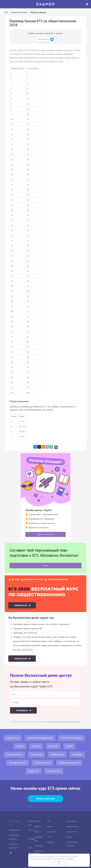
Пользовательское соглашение (63, 859)
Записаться (21, 605)
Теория (50, 826)
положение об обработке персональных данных (62, 722)
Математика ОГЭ (42, 763)
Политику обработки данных (41, 859)
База (30, 848)
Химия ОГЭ (33, 771)
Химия (69, 746)
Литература (36, 754)
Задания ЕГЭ (52, 832)
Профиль (32, 839)
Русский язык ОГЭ (18, 763)
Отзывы (69, 837)
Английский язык (14, 754)
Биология (53, 746)
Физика (20, 746)
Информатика (57, 754)
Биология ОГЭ (54, 771)
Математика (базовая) (71, 738)
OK (59, 863)
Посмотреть (46, 39)
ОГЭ (49, 821)
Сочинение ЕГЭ (72, 832)
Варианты (51, 842)
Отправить (22, 710)
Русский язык (13, 738)
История (36, 746)
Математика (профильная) (40, 738)
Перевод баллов (73, 826)
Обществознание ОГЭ (69, 763)
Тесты (49, 837)
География (77, 754)
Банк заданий (71, 821)
